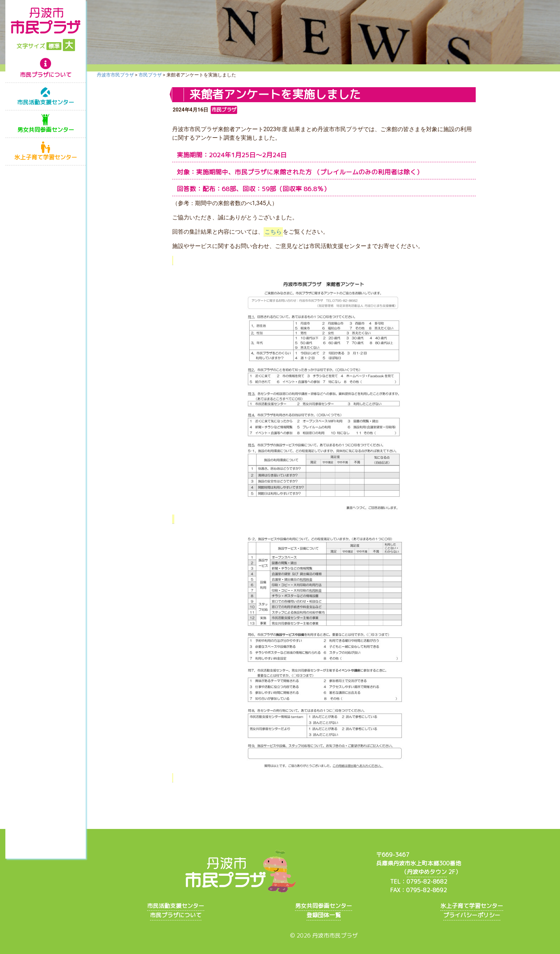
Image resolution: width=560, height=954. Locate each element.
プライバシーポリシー (472, 915)
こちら (273, 232)
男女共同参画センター (46, 130)
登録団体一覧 (324, 915)
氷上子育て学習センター (46, 157)
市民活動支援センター (46, 102)
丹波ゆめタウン (427, 872)
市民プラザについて (46, 75)
